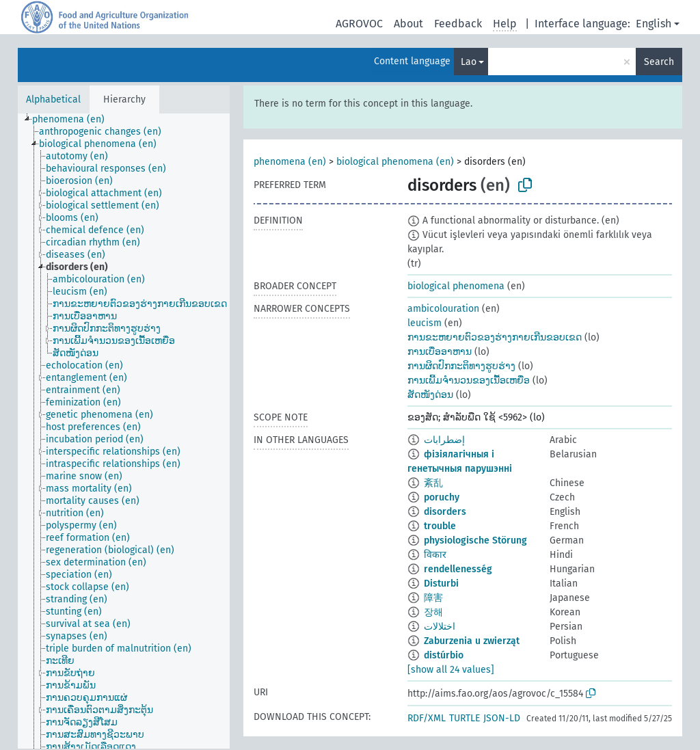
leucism (425, 323)
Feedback (458, 24)
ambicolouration (443, 309)
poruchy (442, 497)
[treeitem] (74, 120)
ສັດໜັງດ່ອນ (430, 395)
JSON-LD (502, 718)
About (408, 24)
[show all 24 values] (451, 670)
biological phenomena (456, 286)
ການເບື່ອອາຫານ (440, 352)
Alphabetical (53, 99)
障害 (433, 598)
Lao (469, 62)
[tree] (124, 431)
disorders (445, 512)
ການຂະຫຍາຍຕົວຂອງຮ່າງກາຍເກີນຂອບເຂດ (495, 337)
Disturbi (441, 584)
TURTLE (465, 718)
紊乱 (433, 483)
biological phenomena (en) (395, 162)
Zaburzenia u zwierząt (472, 641)
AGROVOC (359, 24)
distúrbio (444, 655)
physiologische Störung (475, 540)
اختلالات (440, 627)
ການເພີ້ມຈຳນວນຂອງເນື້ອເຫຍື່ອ (469, 380)
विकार (435, 555)
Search (659, 62)
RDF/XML (427, 718)
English (654, 24)
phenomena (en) (290, 162)
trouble (440, 526)
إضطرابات (444, 440)
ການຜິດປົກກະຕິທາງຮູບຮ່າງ (461, 366)
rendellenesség (458, 569)
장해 (433, 612)
